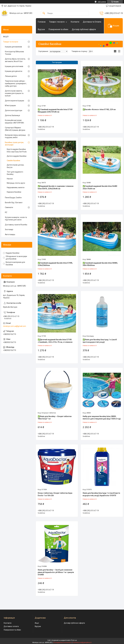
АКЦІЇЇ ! (6, 37)
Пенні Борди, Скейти (13, 198)
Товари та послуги (11, 42)
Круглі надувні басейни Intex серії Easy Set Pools (17, 150)
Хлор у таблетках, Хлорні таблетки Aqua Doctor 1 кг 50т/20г (55, 494)
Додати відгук (115, 6)
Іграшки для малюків (13, 47)
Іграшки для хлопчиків (14, 66)
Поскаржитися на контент (62, 643)
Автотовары (10, 234)
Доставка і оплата (11, 626)
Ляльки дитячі (11, 76)
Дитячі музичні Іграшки (14, 101)
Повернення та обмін (58, 29)
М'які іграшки (10, 105)
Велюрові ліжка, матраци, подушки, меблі (15, 136)
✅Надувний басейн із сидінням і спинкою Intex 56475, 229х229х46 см (56, 187)
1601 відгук (102, 2)
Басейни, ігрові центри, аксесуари (14, 144)
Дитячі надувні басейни (17, 156)
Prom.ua (74, 640)
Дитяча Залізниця (12, 115)
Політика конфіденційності (82, 643)
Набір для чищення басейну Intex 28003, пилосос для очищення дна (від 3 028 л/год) (102, 418)
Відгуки (41, 29)
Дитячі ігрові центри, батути (15, 166)
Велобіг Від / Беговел (14, 203)
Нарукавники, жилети (16, 187)
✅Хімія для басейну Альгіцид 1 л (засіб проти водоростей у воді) (100, 341)
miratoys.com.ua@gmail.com (15, 326)
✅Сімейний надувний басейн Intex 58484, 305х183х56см (100, 264)
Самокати (9, 207)
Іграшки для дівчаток (14, 71)
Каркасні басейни (14, 192)
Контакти (75, 22)
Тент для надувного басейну (15, 173)
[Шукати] (44, 13)
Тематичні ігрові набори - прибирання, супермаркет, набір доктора (16, 83)
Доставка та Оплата (92, 22)
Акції (37, 623)
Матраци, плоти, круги (16, 183)
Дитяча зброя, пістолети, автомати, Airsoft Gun (15, 60)
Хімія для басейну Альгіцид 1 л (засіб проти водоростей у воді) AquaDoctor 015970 (101, 494)
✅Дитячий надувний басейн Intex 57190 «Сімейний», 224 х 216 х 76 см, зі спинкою (55, 341)
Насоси (10, 179)
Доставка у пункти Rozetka (16, 225)
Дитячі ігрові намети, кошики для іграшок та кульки (14, 93)
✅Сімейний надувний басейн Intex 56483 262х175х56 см (100, 187)
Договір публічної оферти (84, 29)
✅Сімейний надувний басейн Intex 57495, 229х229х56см (55, 264)
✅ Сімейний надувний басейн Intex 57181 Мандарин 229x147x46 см (55, 111)
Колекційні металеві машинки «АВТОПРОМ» (15, 122)
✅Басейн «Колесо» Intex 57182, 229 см (99, 109)
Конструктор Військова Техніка (14, 53)
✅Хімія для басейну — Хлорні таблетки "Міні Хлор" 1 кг (55, 418)
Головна (42, 22)
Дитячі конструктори (14, 110)
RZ (6, 212)
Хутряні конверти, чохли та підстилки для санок (16, 219)
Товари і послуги (57, 22)
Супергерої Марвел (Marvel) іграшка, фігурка (15, 129)
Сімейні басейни (13, 161)
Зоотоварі (9, 229)
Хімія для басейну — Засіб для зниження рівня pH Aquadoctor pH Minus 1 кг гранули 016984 (56, 572)
